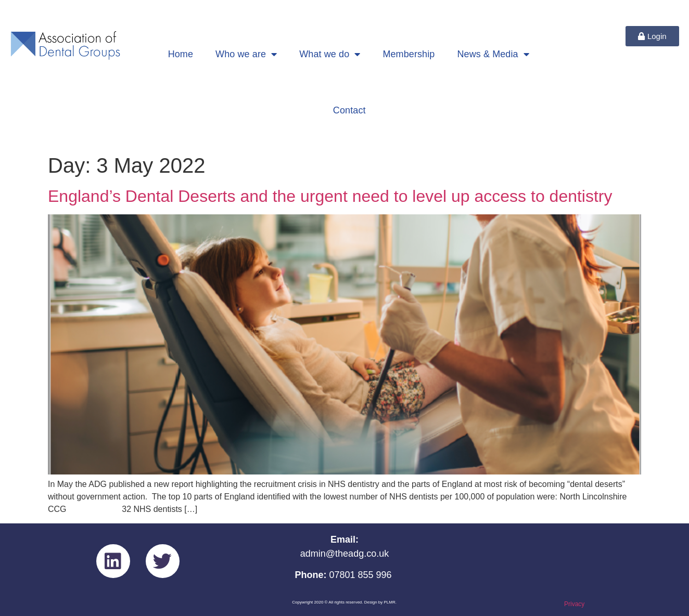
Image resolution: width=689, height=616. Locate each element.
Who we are (246, 54)
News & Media (493, 54)
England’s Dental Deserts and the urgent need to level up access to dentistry (330, 196)
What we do (330, 54)
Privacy (574, 604)
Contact (349, 110)
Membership (409, 54)
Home (181, 54)
